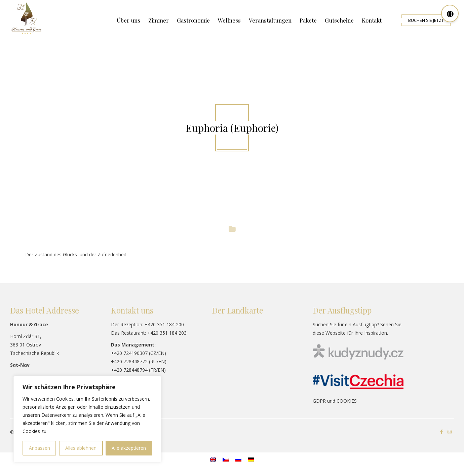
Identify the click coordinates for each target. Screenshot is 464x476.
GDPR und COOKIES (335, 401)
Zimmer (159, 20)
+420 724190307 (129, 353)
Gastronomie (193, 20)
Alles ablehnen (81, 448)
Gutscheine (339, 20)
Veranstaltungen (270, 20)
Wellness (229, 20)
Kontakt (372, 20)
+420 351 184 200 (164, 324)
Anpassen (40, 448)
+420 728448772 (129, 361)
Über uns (128, 20)
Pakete (308, 20)
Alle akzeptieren (129, 448)
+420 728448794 (129, 370)
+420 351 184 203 (167, 333)
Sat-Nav (20, 365)
